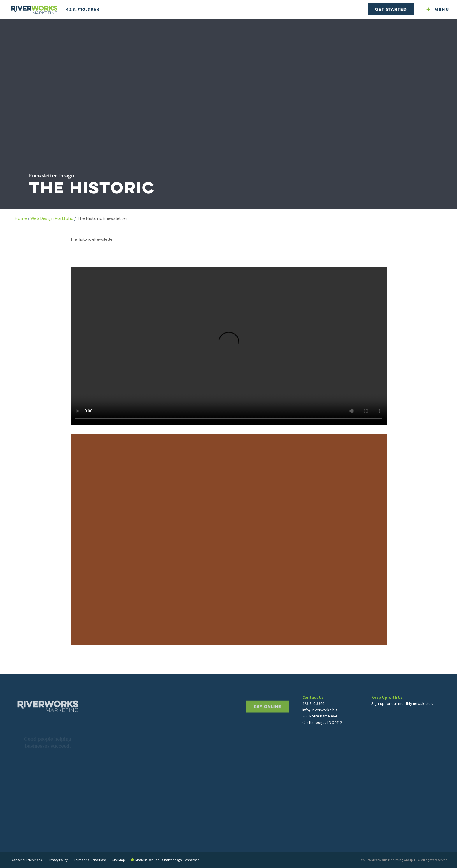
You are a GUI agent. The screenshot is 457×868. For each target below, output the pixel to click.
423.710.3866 (83, 9)
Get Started (391, 9)
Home (21, 218)
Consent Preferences (27, 860)
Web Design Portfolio (52, 218)
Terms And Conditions (90, 860)
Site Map (118, 860)
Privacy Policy (58, 860)
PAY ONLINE (268, 722)
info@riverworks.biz (320, 719)
